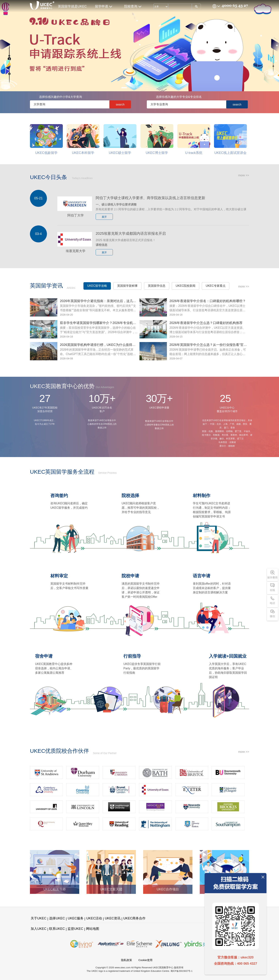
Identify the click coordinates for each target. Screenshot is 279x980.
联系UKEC (57, 929)
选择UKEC (57, 918)
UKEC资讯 (113, 918)
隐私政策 (127, 960)
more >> (244, 175)
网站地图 (93, 929)
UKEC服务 (76, 918)
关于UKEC (39, 918)
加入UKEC (39, 929)
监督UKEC (75, 929)
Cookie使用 (145, 960)
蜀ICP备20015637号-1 (181, 971)
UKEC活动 (94, 918)
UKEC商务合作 (134, 918)
